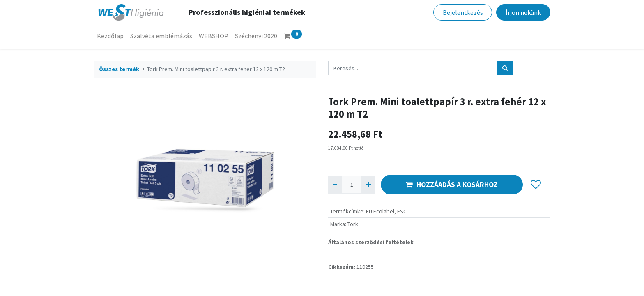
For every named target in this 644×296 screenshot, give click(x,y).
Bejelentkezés (462, 12)
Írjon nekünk (523, 12)
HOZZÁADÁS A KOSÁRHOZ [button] (452, 185)
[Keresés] (505, 68)
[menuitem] (111, 36)
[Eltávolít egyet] (335, 184)
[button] (536, 185)
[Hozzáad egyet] (368, 184)
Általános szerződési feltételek (371, 242)
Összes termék (119, 69)
